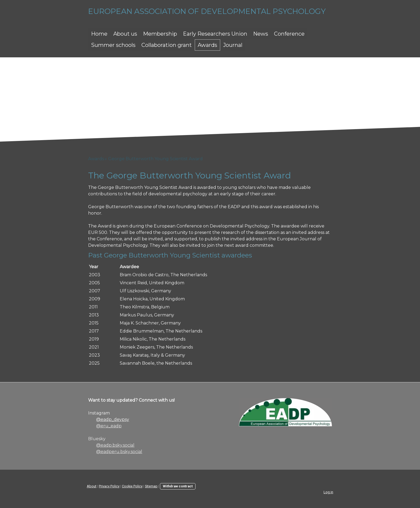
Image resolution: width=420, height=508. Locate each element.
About (92, 486)
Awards (207, 45)
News (261, 34)
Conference (289, 34)
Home (99, 34)
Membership (160, 34)
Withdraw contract (178, 486)
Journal (233, 45)
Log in (328, 492)
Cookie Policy (132, 486)
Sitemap (151, 486)
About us (125, 34)
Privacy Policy (109, 486)
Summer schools (113, 45)
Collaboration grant (167, 45)
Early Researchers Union (215, 34)
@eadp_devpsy (113, 419)
